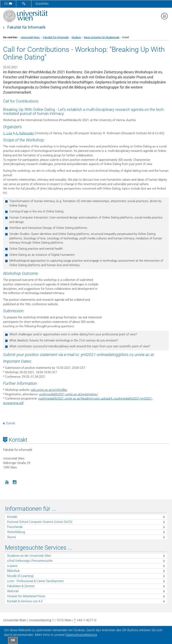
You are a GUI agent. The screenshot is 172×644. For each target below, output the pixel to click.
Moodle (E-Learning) (20, 576)
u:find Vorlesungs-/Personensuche (30, 561)
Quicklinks (42, 4)
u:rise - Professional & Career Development (35, 581)
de (8, 4)
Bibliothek (13, 571)
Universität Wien (30, 37)
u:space (12, 566)
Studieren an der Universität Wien (29, 556)
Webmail (13, 591)
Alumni (12, 537)
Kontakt (12, 517)
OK (13, 640)
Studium (76, 37)
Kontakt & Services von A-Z (25, 601)
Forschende (15, 527)
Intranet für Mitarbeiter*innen (26, 596)
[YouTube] (7, 482)
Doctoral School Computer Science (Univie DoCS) (40, 522)
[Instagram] (15, 482)
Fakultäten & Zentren (21, 586)
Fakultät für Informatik (26, 27)
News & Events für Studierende (102, 37)
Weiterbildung (16, 532)
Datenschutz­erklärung (81, 635)
